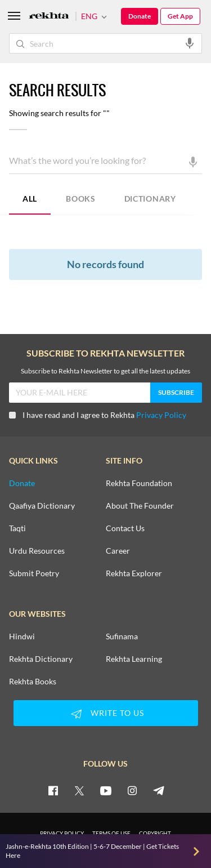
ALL (30, 199)
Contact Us (125, 528)
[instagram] (132, 790)
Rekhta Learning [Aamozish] (134, 659)
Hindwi (22, 636)
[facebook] (53, 790)
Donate (140, 16)
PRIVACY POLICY (62, 833)
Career (118, 551)
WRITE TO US (106, 714)
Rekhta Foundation (139, 483)
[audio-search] (190, 43)
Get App (180, 16)
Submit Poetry (34, 573)
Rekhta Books (33, 682)
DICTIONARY (150, 199)
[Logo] (49, 17)
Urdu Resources (37, 551)
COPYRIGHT (155, 833)
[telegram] (159, 790)
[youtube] (106, 790)
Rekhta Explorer (134, 573)
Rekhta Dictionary (41, 659)
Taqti (17, 528)
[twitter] (79, 790)
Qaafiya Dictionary (42, 506)
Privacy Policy (161, 415)
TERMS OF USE (111, 833)
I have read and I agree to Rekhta (98, 415)
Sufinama (122, 636)
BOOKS (81, 199)
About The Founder (140, 506)
